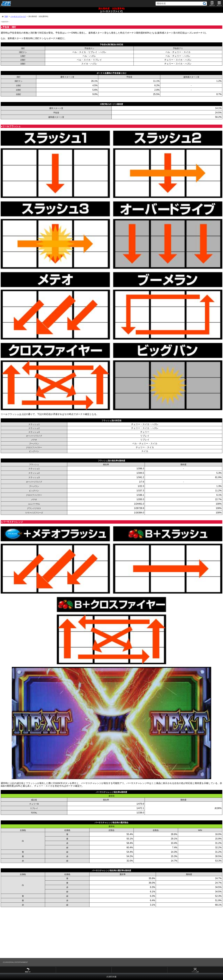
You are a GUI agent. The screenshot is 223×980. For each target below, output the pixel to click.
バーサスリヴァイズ (18, 17)
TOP (6, 17)
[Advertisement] (85, 932)
